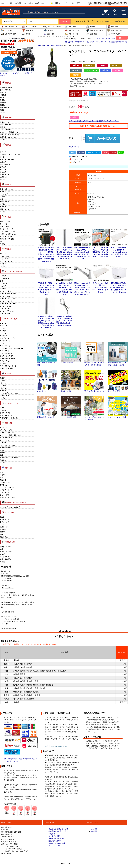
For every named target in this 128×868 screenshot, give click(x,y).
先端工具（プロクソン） (8, 137)
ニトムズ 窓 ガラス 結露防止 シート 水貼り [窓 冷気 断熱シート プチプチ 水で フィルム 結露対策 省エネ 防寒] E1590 (100, 252)
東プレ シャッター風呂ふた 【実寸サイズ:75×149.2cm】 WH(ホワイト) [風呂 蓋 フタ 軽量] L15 (100, 288)
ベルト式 (3, 286)
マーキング (4, 194)
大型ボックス (5, 396)
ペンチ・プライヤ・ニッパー (10, 155)
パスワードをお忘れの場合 (106, 39)
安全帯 (2, 453)
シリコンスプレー (6, 413)
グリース (3, 411)
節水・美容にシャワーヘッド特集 (47, 363)
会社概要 (94, 829)
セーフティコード (6, 440)
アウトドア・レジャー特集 (118, 416)
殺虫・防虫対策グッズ (118, 390)
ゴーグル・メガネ (6, 430)
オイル (2, 408)
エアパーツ (4, 328)
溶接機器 (3, 103)
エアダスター (5, 333)
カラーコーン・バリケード (9, 458)
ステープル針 (5, 351)
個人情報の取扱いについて (58, 829)
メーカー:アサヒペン (7, 311)
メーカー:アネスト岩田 (8, 304)
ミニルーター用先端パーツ (9, 132)
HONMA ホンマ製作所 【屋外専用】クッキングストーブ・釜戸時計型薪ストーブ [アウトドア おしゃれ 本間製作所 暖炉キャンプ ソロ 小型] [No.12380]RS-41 (46, 254)
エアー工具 (4, 326)
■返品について (74, 147)
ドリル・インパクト (7, 87)
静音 (2, 281)
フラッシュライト (6, 522)
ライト (2, 525)
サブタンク (4, 323)
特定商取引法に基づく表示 (118, 42)
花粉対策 (122, 21)
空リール (3, 530)
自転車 (26, 34)
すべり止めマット (6, 438)
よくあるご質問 (73, 3)
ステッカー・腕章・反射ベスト (11, 435)
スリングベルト (5, 492)
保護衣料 (3, 460)
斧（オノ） (4, 224)
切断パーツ (4, 127)
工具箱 (2, 378)
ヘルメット (4, 428)
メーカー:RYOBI (6, 306)
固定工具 (3, 170)
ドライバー (4, 152)
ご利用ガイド (57, 3)
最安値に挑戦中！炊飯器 (47, 416)
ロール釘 (3, 363)
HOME (40, 45)
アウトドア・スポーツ (52, 27)
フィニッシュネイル (7, 356)
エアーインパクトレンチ (8, 366)
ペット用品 (6, 30)
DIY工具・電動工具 (9, 27)
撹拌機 (2, 105)
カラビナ (3, 554)
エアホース (4, 336)
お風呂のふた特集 (71, 362)
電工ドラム (4, 537)
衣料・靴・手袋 (71, 34)
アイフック (4, 485)
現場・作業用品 (5, 559)
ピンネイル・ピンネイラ (8, 358)
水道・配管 (91, 34)
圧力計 (2, 343)
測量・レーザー (5, 209)
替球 (2, 535)
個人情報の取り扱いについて (97, 42)
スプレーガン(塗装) (7, 368)
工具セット (4, 177)
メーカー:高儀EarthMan (8, 294)
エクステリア (113, 34)
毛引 (2, 242)
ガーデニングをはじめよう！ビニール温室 (94, 417)
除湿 (116, 21)
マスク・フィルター (7, 433)
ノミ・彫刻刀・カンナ (8, 232)
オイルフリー (5, 279)
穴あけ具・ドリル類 (7, 160)
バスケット (4, 388)
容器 (2, 549)
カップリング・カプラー (8, 338)
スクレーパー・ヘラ (7, 229)
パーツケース (5, 383)
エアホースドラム (6, 341)
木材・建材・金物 (115, 30)
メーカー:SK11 (5, 296)
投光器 (2, 517)
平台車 (2, 475)
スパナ (2, 150)
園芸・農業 (70, 27)
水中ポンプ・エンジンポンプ (10, 507)
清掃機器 (3, 95)
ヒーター (3, 264)
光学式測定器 (5, 202)
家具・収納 (27, 30)
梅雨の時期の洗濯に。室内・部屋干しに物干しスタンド (118, 363)
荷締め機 (3, 480)
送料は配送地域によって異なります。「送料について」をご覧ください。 (94, 121)
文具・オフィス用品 (94, 30)
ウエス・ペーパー (6, 552)
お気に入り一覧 (70, 39)
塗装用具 (58, 45)
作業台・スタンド (6, 547)
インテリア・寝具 (8, 34)
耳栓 (2, 455)
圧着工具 (3, 162)
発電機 (2, 100)
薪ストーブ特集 (71, 390)
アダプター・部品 (6, 130)
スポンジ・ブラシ (6, 261)
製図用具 (3, 207)
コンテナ (3, 386)
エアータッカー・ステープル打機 (11, 348)
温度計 (2, 197)
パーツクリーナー (6, 416)
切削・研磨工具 (5, 90)
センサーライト (5, 520)
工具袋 (2, 381)
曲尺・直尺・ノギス (7, 189)
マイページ (82, 39)
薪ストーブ (110, 21)
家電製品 (91, 27)
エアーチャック (5, 346)
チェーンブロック (6, 495)
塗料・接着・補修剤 (49, 45)
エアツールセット (6, 361)
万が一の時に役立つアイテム (94, 390)
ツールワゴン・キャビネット (10, 393)
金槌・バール (5, 227)
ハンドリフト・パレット (8, 497)
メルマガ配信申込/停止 (57, 843)
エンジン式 (4, 284)
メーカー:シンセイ (6, 291)
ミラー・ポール (5, 448)
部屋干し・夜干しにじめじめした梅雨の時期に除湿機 (94, 363)
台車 (2, 473)
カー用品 (48, 30)
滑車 (2, 478)
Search (65, 21)
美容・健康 (49, 34)
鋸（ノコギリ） (5, 222)
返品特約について (55, 841)
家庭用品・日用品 (72, 30)
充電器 (2, 110)
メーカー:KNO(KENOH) (8, 299)
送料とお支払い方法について (74, 42)
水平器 (2, 204)
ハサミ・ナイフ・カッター (9, 234)
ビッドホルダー (5, 557)
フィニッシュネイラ (7, 353)
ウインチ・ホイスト (7, 490)
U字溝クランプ (5, 483)
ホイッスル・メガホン (8, 445)
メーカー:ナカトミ (6, 301)
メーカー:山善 (5, 309)
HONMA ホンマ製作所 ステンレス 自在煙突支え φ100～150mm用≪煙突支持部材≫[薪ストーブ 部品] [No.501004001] (64, 321)
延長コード (4, 527)
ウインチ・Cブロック (7, 487)
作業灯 (2, 532)
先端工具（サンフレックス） (10, 135)
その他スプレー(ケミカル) (9, 418)
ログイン (91, 39)
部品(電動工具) (5, 108)
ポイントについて (55, 846)
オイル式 (3, 276)
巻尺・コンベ (5, 199)
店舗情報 (94, 831)
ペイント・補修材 (30, 27)
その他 (2, 112)
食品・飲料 (113, 27)
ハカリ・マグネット (7, 192)
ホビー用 (3, 289)
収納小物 (3, 391)
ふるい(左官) (4, 259)
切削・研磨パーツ (6, 125)
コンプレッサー (100, 21)
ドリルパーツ (5, 122)
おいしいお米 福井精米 (71, 416)
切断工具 (3, 92)
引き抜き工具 (5, 175)
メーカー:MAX (5, 314)
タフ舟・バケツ (5, 256)
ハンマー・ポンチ (6, 237)
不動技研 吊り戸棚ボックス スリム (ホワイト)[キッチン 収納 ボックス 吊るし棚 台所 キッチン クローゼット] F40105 (119, 288)
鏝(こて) (3, 254)
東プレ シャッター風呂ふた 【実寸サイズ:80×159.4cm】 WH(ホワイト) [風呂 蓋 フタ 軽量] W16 (119, 252)
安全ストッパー (5, 450)
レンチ (2, 157)
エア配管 (3, 331)
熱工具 (2, 97)
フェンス (3, 443)
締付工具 (3, 172)
